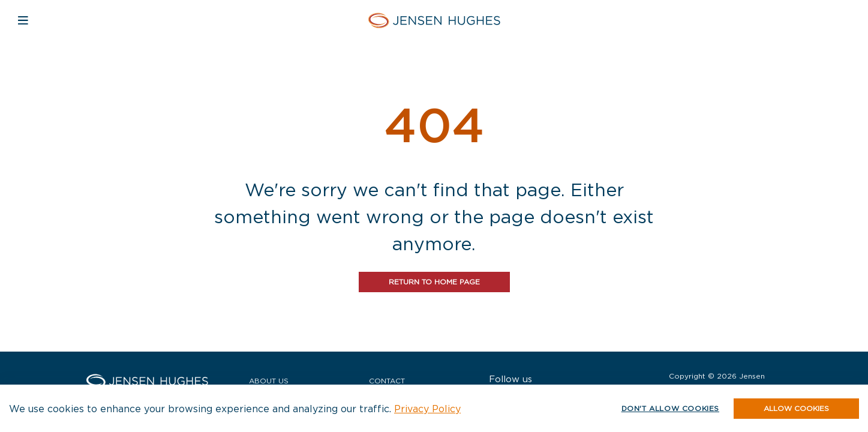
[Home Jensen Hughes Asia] (434, 20)
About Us (269, 381)
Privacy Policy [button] (427, 409)
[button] (796, 409)
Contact (387, 381)
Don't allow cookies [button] (670, 408)
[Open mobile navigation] (23, 20)
